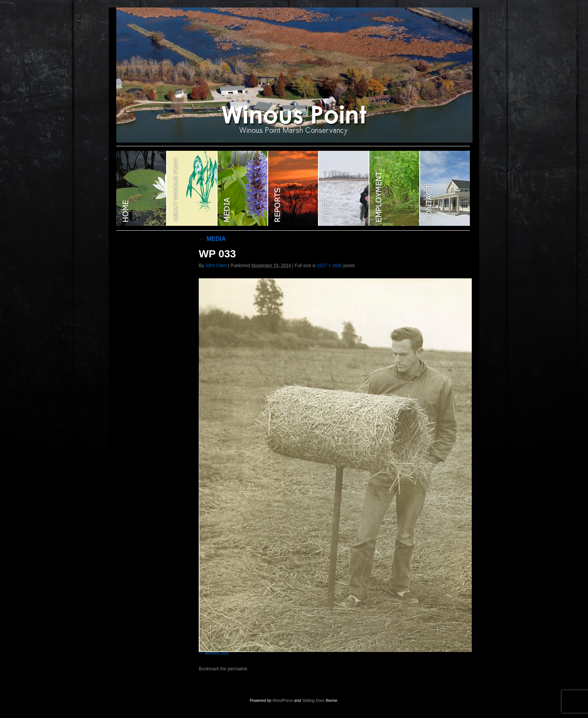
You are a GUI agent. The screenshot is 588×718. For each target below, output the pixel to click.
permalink (237, 669)
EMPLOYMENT (395, 188)
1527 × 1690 (329, 266)
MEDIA (212, 239)
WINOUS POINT (142, 188)
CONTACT (445, 188)
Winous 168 (216, 653)
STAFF (344, 188)
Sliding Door (313, 700)
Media (243, 188)
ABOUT (192, 188)
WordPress (283, 700)
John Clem (216, 266)
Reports (293, 188)
